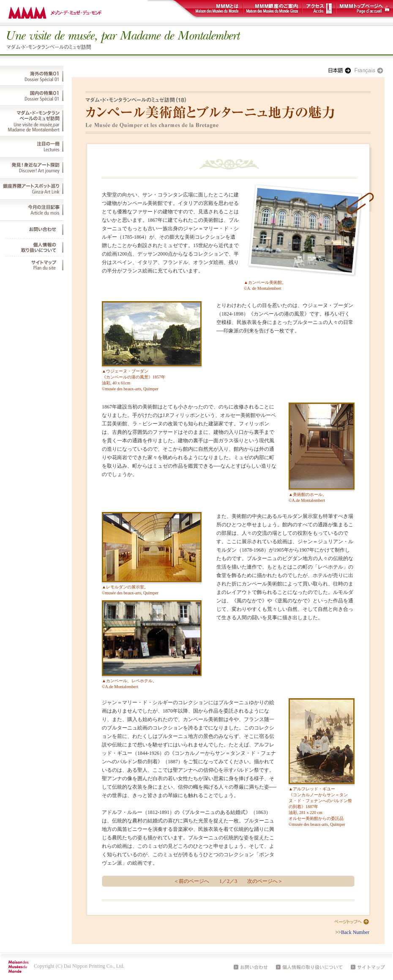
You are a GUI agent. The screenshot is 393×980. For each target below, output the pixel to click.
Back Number (355, 932)
